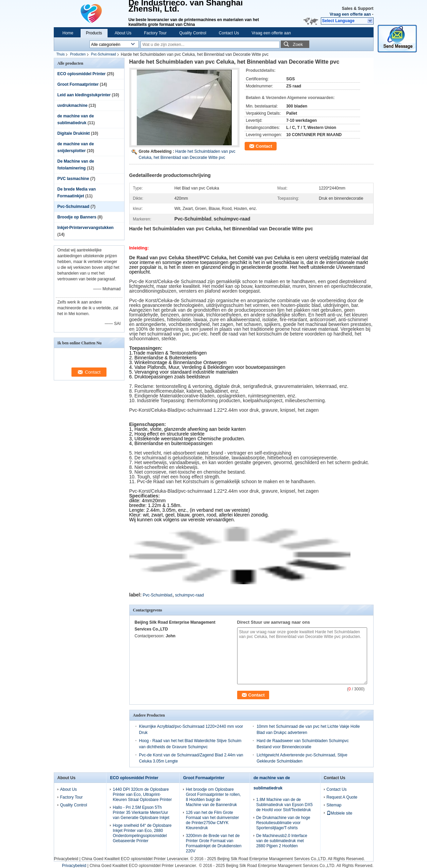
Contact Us (229, 33)
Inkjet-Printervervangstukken (86, 228)
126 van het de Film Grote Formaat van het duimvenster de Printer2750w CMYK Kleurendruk (212, 820)
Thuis (61, 54)
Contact (264, 146)
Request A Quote (342, 797)
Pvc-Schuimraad (104, 54)
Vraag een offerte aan (350, 14)
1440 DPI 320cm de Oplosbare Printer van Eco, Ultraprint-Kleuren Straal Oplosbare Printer (142, 795)
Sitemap (334, 805)
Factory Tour (155, 33)
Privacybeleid (66, 859)
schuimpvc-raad (189, 595)
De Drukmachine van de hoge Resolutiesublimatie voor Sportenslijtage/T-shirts (283, 823)
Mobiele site (340, 813)
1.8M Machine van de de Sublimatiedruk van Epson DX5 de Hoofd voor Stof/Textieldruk (284, 805)
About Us (123, 33)
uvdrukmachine (73, 105)
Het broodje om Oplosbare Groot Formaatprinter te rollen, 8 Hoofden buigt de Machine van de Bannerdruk (213, 797)
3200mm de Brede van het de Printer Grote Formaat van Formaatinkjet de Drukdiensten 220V (213, 843)
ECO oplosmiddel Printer (82, 74)
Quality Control (193, 33)
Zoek (298, 44)
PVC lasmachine (73, 179)
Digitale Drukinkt (74, 133)
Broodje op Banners (77, 217)
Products (94, 33)
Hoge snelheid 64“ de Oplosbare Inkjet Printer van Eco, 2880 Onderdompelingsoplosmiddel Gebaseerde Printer (142, 833)
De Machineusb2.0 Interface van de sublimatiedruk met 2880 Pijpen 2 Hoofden (282, 841)
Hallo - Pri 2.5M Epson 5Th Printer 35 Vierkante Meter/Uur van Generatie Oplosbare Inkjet (141, 813)
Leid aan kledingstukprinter (84, 95)
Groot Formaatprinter (78, 84)
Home (68, 33)
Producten (78, 54)
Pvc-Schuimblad (157, 595)
